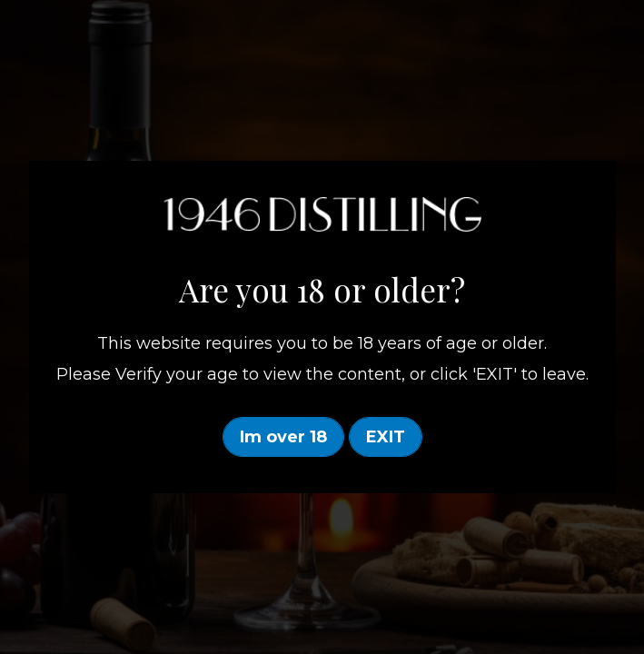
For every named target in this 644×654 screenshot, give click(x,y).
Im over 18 (283, 437)
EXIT (386, 437)
